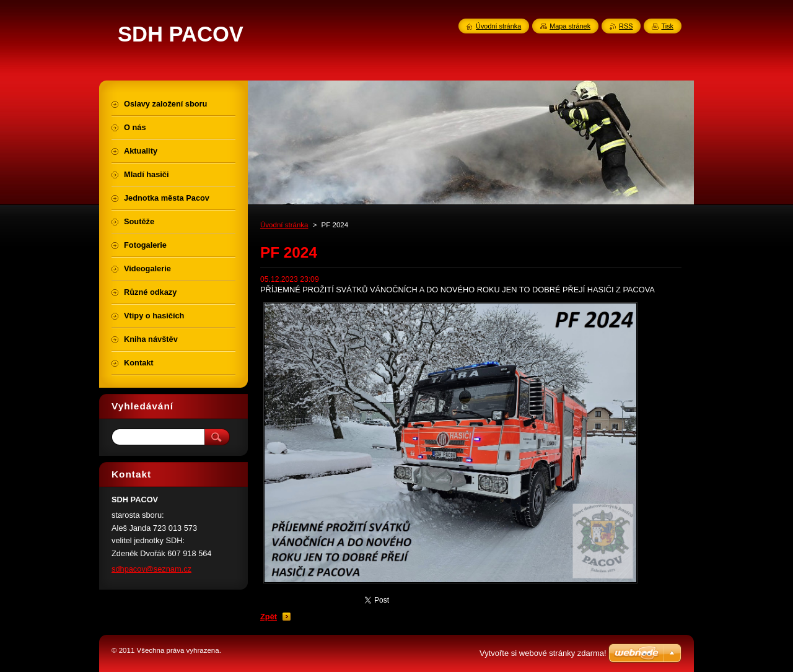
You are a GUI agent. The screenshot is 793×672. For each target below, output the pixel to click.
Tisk (667, 26)
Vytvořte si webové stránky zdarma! (543, 653)
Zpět (269, 617)
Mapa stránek (570, 26)
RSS (626, 26)
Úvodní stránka (284, 225)
